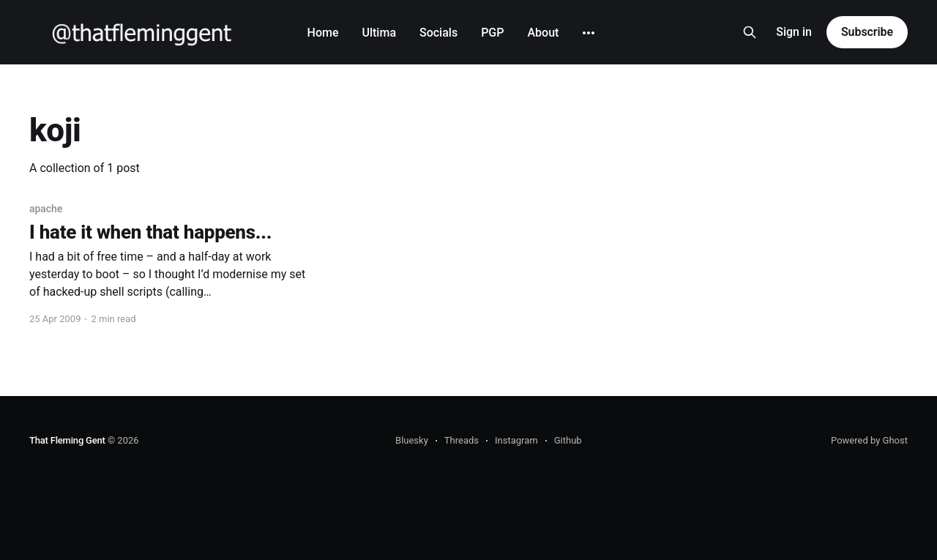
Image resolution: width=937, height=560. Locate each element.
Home (323, 33)
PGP (492, 33)
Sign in (794, 32)
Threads (462, 440)
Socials (438, 33)
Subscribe (867, 32)
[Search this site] (750, 32)
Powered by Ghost (869, 440)
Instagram (516, 440)
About (543, 33)
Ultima (379, 33)
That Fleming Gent (67, 440)
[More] (589, 33)
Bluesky (412, 440)
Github (568, 440)
